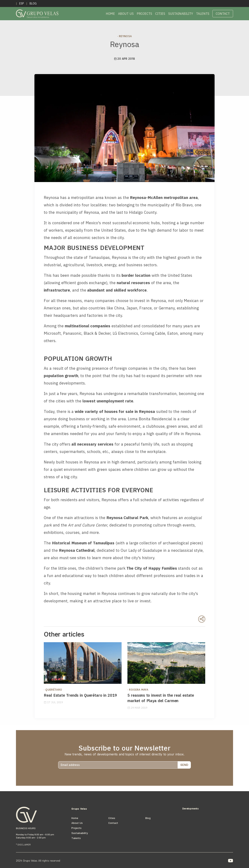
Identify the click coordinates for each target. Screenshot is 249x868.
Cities (160, 14)
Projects (144, 14)
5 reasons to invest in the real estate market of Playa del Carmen (161, 698)
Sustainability (181, 14)
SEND (184, 765)
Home (110, 14)
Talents (203, 14)
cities (112, 818)
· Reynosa (125, 36)
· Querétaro (53, 690)
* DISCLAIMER (23, 844)
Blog (33, 4)
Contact (223, 14)
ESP (22, 4)
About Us (126, 14)
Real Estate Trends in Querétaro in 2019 (80, 695)
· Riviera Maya (138, 690)
